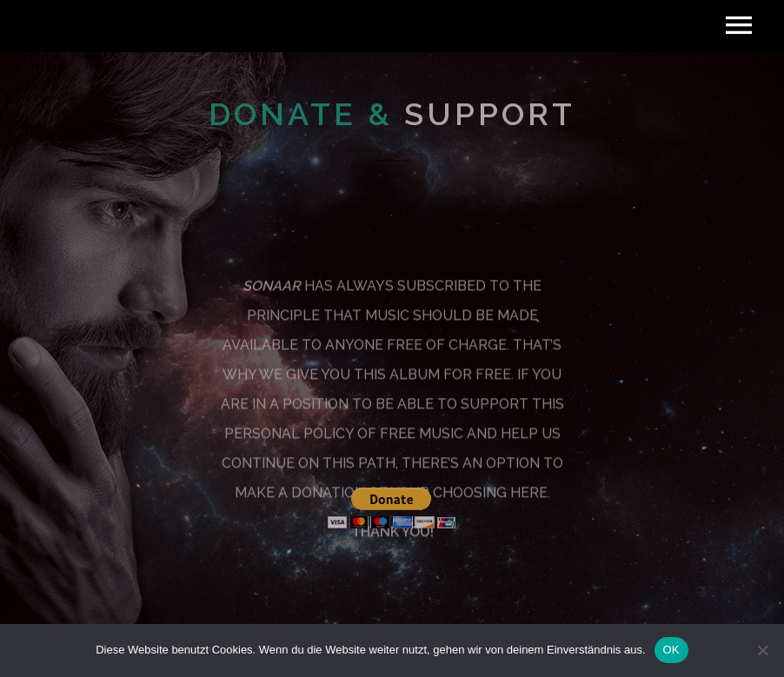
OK (671, 650)
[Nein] (762, 650)
